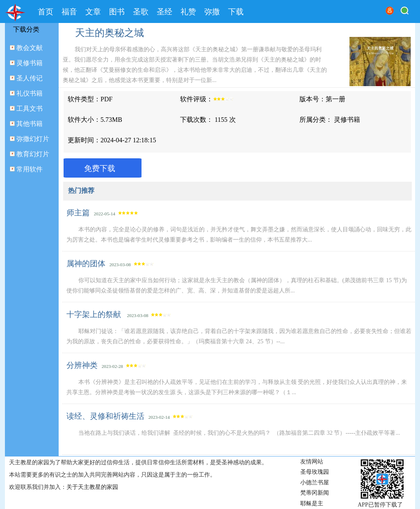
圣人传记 (30, 78)
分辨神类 (82, 365)
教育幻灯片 (33, 154)
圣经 (164, 12)
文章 (93, 12)
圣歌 (141, 12)
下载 (236, 12)
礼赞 (188, 12)
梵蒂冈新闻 (315, 493)
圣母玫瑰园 (315, 472)
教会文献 (30, 48)
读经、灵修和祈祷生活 (105, 416)
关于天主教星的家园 (92, 487)
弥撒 (212, 12)
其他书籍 (30, 124)
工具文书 (30, 108)
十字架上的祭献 (95, 314)
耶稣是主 (312, 503)
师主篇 (78, 213)
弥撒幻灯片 (33, 139)
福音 (69, 12)
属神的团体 (86, 264)
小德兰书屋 (315, 483)
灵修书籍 (30, 63)
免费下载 (100, 168)
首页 (46, 12)
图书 (117, 12)
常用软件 (30, 169)
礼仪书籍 (30, 93)
